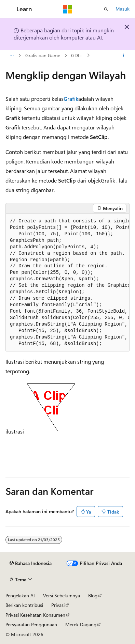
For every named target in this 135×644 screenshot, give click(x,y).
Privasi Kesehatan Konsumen (35, 615)
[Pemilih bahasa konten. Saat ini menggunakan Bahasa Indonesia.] (31, 563)
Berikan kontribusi (24, 605)
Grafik (71, 99)
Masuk (123, 9)
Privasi (58, 605)
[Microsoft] (68, 9)
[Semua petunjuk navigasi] (11, 56)
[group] (67, 283)
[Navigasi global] (7, 9)
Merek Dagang (81, 624)
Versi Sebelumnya (62, 595)
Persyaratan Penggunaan (31, 624)
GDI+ (77, 55)
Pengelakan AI (20, 595)
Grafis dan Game (43, 55)
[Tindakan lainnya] (124, 56)
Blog (93, 595)
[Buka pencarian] (106, 9)
